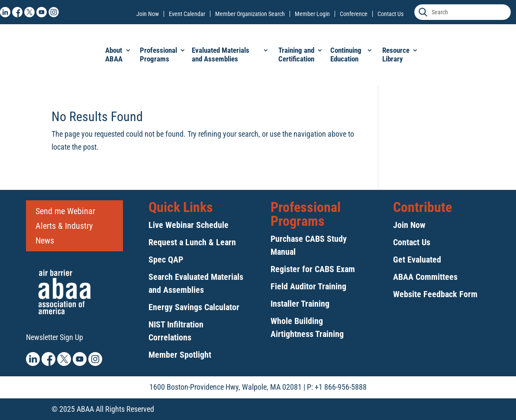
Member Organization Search (250, 14)
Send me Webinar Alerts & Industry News (65, 226)
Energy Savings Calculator (194, 307)
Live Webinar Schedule (189, 225)
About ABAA (114, 55)
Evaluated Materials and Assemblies (221, 55)
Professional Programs (158, 55)
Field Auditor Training (308, 286)
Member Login (312, 14)
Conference (354, 14)
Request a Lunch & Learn (192, 242)
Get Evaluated (417, 260)
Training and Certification (296, 55)
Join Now (148, 14)
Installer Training (300, 304)
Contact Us (390, 14)
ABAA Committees (425, 277)
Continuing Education (346, 55)
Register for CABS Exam (313, 269)
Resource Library (396, 55)
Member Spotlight (180, 355)
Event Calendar (187, 14)
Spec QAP (166, 260)
